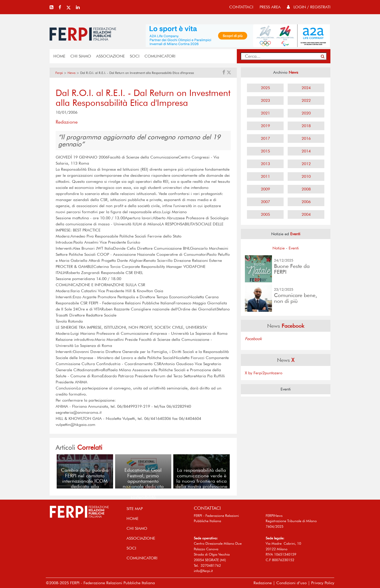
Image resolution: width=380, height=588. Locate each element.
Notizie (279, 248)
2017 (265, 138)
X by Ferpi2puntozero (264, 373)
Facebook (253, 339)
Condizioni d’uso (291, 583)
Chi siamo (81, 56)
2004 (306, 214)
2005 (265, 214)
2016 (306, 138)
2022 (306, 100)
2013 (265, 164)
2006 (306, 202)
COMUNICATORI (160, 56)
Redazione (263, 583)
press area (270, 7)
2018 (306, 126)
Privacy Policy (323, 583)
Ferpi (59, 73)
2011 (265, 176)
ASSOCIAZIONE (110, 56)
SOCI (135, 56)
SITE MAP (135, 509)
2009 (265, 189)
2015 (265, 151)
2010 (306, 176)
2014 (306, 151)
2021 (265, 113)
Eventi (294, 248)
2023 (265, 100)
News (71, 73)
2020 (306, 113)
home (59, 56)
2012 (306, 164)
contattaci (241, 7)
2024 (306, 88)
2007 (265, 202)
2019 (265, 126)
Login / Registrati (309, 7)
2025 (265, 88)
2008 (306, 189)
